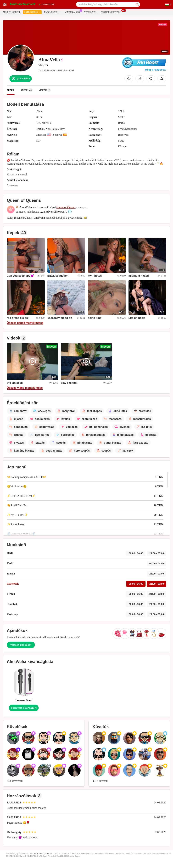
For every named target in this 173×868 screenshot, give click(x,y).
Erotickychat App (111, 12)
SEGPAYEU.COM (90, 853)
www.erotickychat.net (43, 853)
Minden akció (73, 12)
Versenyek (90, 12)
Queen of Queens (66, 207)
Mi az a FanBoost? (156, 70)
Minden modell (12, 12)
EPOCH (75, 853)
